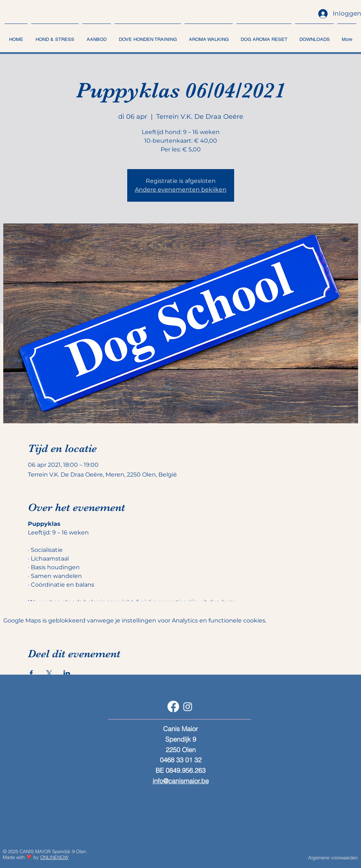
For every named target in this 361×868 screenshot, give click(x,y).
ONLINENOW (54, 857)
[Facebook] (173, 706)
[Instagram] (188, 706)
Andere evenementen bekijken (181, 190)
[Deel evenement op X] (49, 673)
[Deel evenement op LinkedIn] (67, 673)
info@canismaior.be (181, 781)
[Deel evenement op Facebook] (31, 673)
